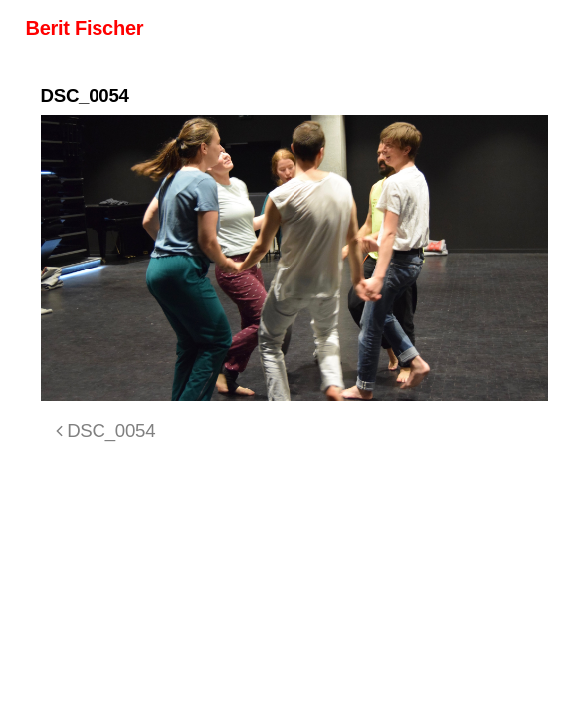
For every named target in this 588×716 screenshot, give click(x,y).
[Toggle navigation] (535, 28)
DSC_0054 (106, 430)
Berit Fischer (85, 28)
